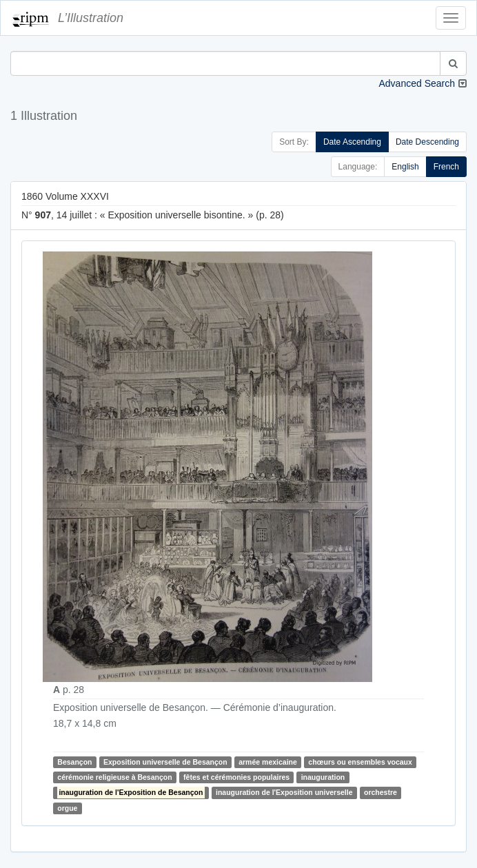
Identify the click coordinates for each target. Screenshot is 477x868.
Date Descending (427, 142)
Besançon (74, 762)
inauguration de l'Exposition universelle (284, 792)
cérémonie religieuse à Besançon (114, 777)
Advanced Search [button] (417, 83)
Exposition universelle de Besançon (165, 762)
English (405, 167)
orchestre (380, 792)
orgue (67, 808)
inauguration (323, 777)
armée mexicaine (268, 762)
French (446, 167)
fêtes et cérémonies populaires (236, 777)
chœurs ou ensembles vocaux (360, 762)
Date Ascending (352, 142)
